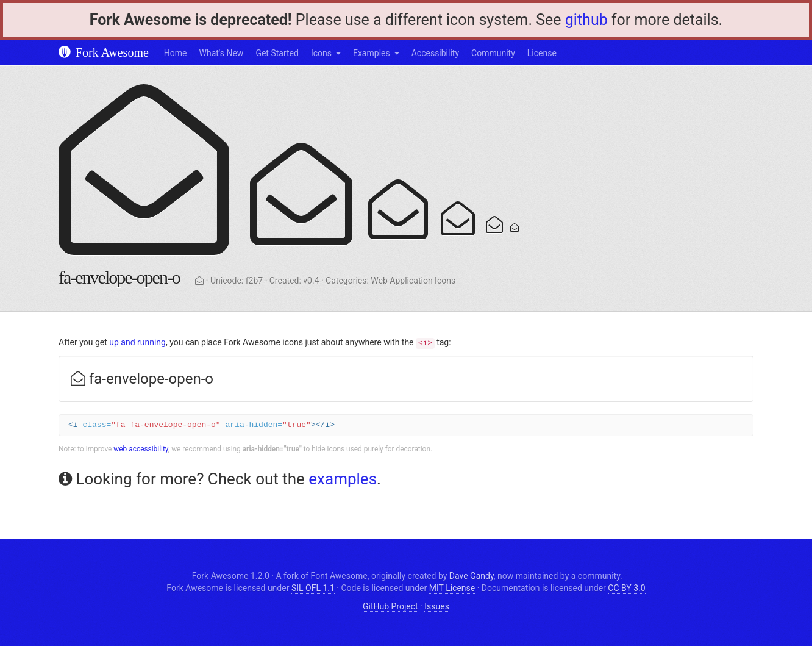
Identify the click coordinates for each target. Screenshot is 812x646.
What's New (222, 53)
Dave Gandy (472, 576)
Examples (372, 53)
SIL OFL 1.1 (313, 588)
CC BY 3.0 (626, 588)
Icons (321, 53)
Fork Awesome (104, 52)
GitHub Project (390, 606)
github (586, 20)
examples (343, 479)
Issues (437, 606)
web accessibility (141, 449)
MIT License (452, 588)
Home (176, 53)
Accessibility (435, 53)
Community (493, 53)
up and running (137, 342)
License (542, 53)
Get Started (277, 53)
